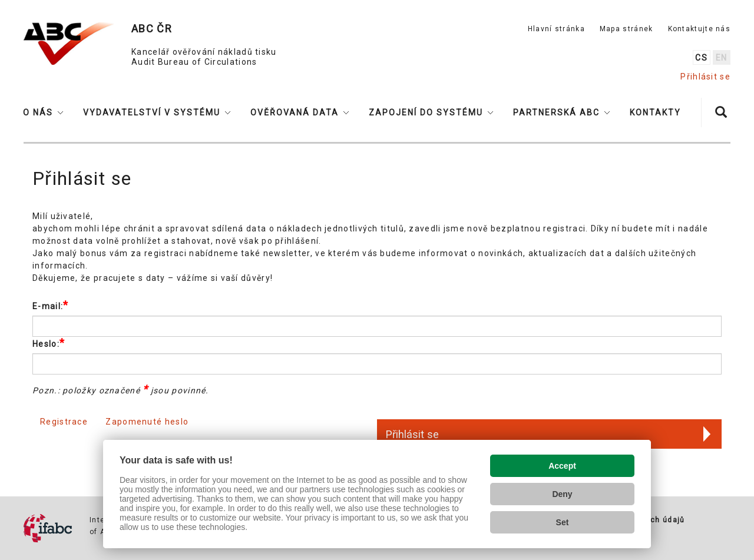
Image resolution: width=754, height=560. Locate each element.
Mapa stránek (626, 29)
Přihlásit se (705, 77)
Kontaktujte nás (700, 29)
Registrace (64, 422)
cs (701, 58)
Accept (562, 466)
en (722, 58)
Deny (562, 494)
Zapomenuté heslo (147, 422)
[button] (43, 112)
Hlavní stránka (556, 29)
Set (563, 522)
